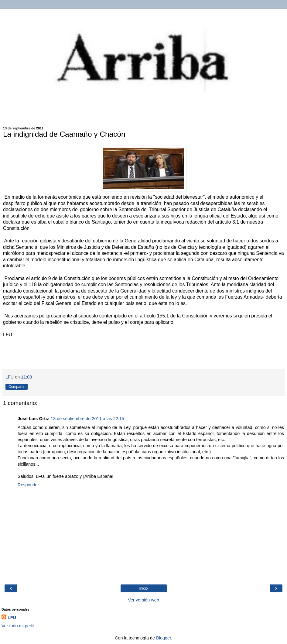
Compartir (17, 387)
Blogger (164, 638)
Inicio (143, 588)
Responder (28, 485)
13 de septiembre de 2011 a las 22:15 (87, 419)
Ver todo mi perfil (18, 626)
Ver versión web (143, 600)
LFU (12, 618)
